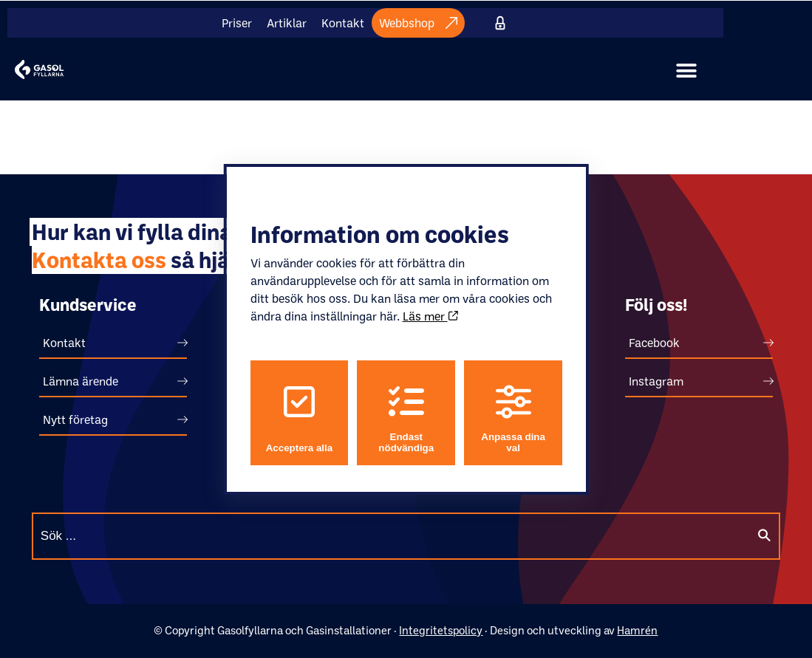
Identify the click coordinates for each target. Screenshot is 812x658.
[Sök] (764, 536)
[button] (686, 71)
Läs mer (430, 316)
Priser (237, 23)
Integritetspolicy (441, 630)
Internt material (501, 23)
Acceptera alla (298, 419)
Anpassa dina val (513, 419)
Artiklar (287, 23)
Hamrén (637, 630)
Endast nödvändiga (406, 419)
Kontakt (343, 23)
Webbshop (418, 23)
